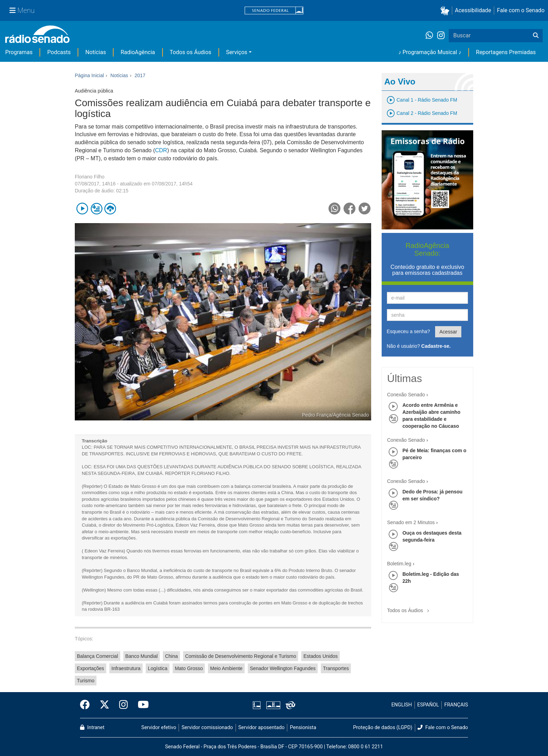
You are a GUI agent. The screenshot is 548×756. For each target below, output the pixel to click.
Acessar (448, 332)
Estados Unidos (320, 656)
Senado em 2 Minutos (411, 522)
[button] (446, 11)
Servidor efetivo (159, 728)
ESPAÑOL (428, 705)
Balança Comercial (98, 656)
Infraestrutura (126, 668)
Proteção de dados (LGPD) (383, 728)
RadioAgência (138, 52)
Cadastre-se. (436, 346)
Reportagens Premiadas (506, 52)
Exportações (91, 668)
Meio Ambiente (226, 668)
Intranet (92, 728)
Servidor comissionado (207, 728)
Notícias (96, 52)
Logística (158, 668)
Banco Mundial (142, 656)
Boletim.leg (399, 564)
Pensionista (303, 728)
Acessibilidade (473, 10)
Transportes (336, 668)
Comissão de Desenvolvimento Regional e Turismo (241, 656)
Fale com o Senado (521, 10)
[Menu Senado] (22, 10)
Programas (19, 52)
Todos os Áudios (191, 52)
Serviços (237, 52)
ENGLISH (402, 705)
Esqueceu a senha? (409, 331)
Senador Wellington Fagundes (283, 668)
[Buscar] (536, 36)
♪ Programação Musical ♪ (430, 52)
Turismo (86, 681)
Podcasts (59, 52)
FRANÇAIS (456, 705)
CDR (161, 150)
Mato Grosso (189, 668)
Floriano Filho (90, 177)
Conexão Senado (406, 395)
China (171, 656)
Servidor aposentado (261, 728)
